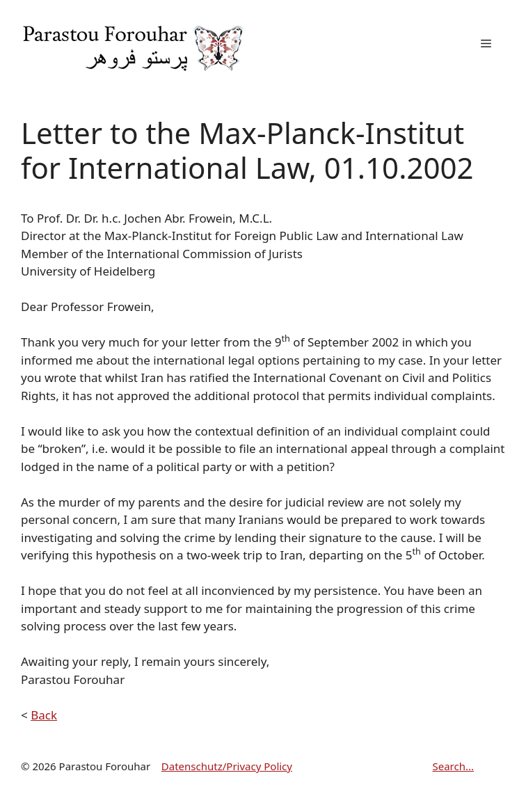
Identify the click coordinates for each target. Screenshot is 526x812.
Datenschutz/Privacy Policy (227, 766)
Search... (453, 766)
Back (44, 715)
